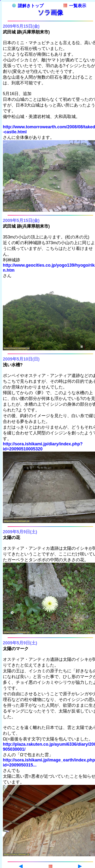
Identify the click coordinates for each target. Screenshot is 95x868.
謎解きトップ (28, 6)
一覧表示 (75, 6)
